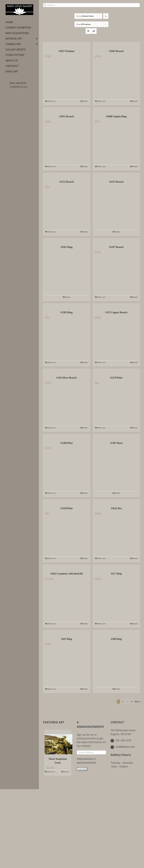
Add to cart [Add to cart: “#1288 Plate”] (51, 493)
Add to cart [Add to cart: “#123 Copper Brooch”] (101, 362)
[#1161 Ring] (67, 240)
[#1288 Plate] (67, 436)
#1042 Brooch (116, 51)
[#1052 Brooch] (67, 110)
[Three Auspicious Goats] (58, 742)
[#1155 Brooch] (116, 175)
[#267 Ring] (67, 632)
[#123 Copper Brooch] (116, 306)
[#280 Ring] (116, 632)
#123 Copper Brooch (116, 312)
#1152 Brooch (67, 182)
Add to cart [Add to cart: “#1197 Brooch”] (101, 297)
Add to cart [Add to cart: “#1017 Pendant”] (51, 101)
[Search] (45, 5)
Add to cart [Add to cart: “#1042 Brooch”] (101, 101)
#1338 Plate (67, 508)
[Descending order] (106, 16)
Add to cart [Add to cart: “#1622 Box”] (101, 558)
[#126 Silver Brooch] (67, 371)
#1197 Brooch (116, 247)
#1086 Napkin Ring (116, 116)
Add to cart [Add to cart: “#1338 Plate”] (51, 558)
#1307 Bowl (116, 443)
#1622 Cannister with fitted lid (67, 574)
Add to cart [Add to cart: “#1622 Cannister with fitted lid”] (51, 624)
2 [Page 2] (123, 702)
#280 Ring (116, 639)
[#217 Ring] (116, 567)
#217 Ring (116, 574)
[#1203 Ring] (67, 306)
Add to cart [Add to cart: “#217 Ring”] (101, 624)
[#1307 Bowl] (116, 436)
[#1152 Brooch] (67, 175)
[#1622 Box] (116, 502)
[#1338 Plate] (67, 502)
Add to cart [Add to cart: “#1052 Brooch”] (51, 166)
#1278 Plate (116, 378)
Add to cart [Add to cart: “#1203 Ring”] (51, 362)
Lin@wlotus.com (19, 87)
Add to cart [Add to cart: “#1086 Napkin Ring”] (101, 166)
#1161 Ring (67, 247)
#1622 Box (116, 508)
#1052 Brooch (67, 116)
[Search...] (91, 5)
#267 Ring (67, 639)
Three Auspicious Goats (58, 761)
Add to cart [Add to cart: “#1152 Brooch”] (51, 232)
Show (84, 24)
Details (85, 101)
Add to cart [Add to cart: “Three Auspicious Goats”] (51, 772)
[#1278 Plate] (116, 371)
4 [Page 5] (132, 702)
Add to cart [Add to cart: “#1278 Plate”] (101, 428)
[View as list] (94, 31)
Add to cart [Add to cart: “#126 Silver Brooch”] (51, 428)
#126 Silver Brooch (67, 378)
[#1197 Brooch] (116, 240)
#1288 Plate (67, 443)
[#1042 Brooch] (116, 44)
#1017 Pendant (67, 51)
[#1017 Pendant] (67, 44)
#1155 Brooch (116, 182)
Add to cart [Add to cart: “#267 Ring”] (51, 689)
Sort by (85, 16)
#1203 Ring (67, 312)
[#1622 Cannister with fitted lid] (67, 567)
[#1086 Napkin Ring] (116, 110)
